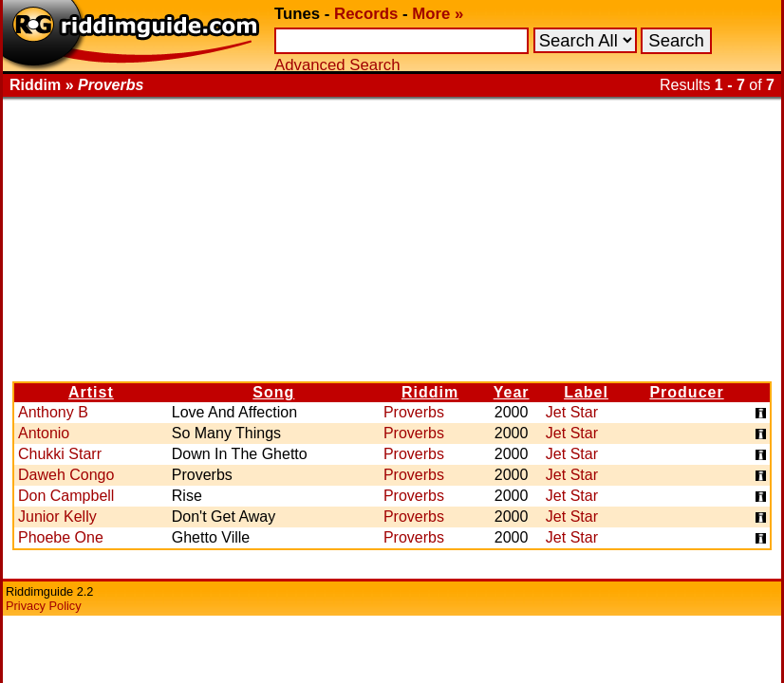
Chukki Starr (60, 454)
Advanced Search (337, 65)
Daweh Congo (66, 475)
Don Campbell (66, 496)
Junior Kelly (57, 517)
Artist (91, 392)
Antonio (44, 433)
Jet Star (572, 412)
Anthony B (53, 412)
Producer (686, 392)
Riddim (430, 392)
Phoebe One (61, 537)
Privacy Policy (44, 606)
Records (366, 14)
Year (512, 392)
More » (438, 14)
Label (586, 392)
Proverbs (414, 412)
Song (273, 392)
